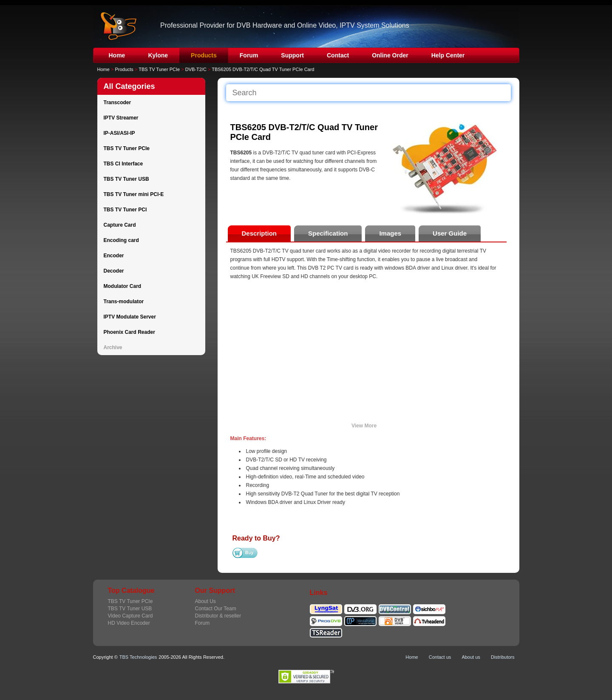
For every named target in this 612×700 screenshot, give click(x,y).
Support (292, 55)
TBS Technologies (138, 657)
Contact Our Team (216, 609)
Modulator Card (123, 286)
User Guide (450, 233)
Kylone (158, 55)
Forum (249, 55)
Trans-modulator (124, 302)
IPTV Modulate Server (130, 317)
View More (364, 426)
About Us (205, 601)
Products (204, 55)
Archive (113, 347)
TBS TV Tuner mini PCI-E (134, 194)
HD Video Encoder (129, 623)
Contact (338, 55)
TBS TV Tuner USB (126, 179)
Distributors (503, 657)
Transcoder (118, 102)
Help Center (448, 55)
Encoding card (121, 240)
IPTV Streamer (121, 118)
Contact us (440, 657)
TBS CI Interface (123, 164)
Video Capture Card (130, 616)
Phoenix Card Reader (129, 332)
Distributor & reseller (218, 616)
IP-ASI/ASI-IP (119, 133)
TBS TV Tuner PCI (125, 210)
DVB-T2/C (196, 69)
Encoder (114, 256)
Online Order (390, 55)
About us (471, 657)
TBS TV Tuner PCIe (159, 69)
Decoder (114, 271)
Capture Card (120, 225)
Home (117, 55)
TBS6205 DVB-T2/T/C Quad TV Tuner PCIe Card (263, 69)
